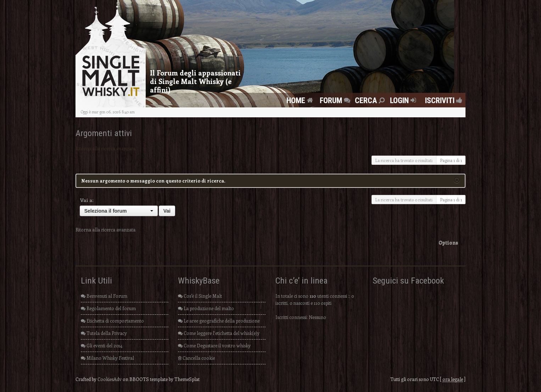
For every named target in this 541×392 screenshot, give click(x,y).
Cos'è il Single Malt (200, 296)
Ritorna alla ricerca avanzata (105, 148)
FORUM (336, 100)
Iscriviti (442, 100)
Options (448, 242)
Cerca (371, 100)
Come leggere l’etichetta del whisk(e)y (219, 333)
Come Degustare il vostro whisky (214, 345)
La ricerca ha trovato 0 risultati (404, 160)
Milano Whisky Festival (107, 358)
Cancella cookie (196, 358)
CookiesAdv (110, 379)
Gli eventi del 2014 (102, 345)
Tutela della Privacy (104, 333)
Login (404, 100)
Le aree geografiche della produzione (219, 321)
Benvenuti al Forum (104, 296)
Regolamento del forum (108, 308)
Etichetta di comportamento (112, 321)
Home (301, 100)
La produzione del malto (206, 308)
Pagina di (451, 160)
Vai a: (87, 200)
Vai (167, 211)
